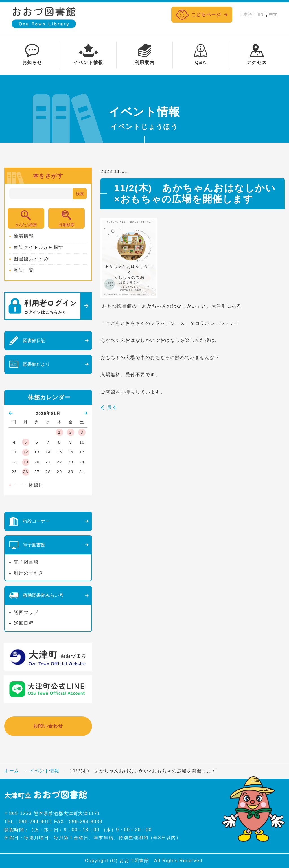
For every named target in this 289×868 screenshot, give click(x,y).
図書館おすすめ (31, 259)
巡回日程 (24, 623)
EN (261, 14)
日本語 (246, 14)
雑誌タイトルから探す (39, 247)
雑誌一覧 (24, 270)
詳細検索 (67, 225)
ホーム (12, 771)
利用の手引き (29, 573)
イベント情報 (45, 771)
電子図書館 (26, 562)
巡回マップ (26, 612)
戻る (112, 407)
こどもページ (199, 15)
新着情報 (24, 236)
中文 (273, 14)
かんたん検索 (26, 225)
